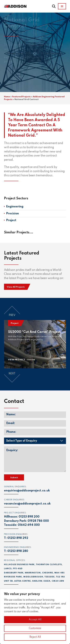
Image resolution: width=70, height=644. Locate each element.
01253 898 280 (18, 551)
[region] (35, 616)
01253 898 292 (18, 538)
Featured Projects (21, 97)
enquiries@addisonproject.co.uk (27, 491)
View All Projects (16, 287)
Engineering (15, 207)
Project (11, 220)
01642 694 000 (29, 525)
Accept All (35, 620)
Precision (12, 214)
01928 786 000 (38, 521)
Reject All (35, 637)
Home (7, 97)
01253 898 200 (29, 517)
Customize (35, 628)
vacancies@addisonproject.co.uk (27, 504)
